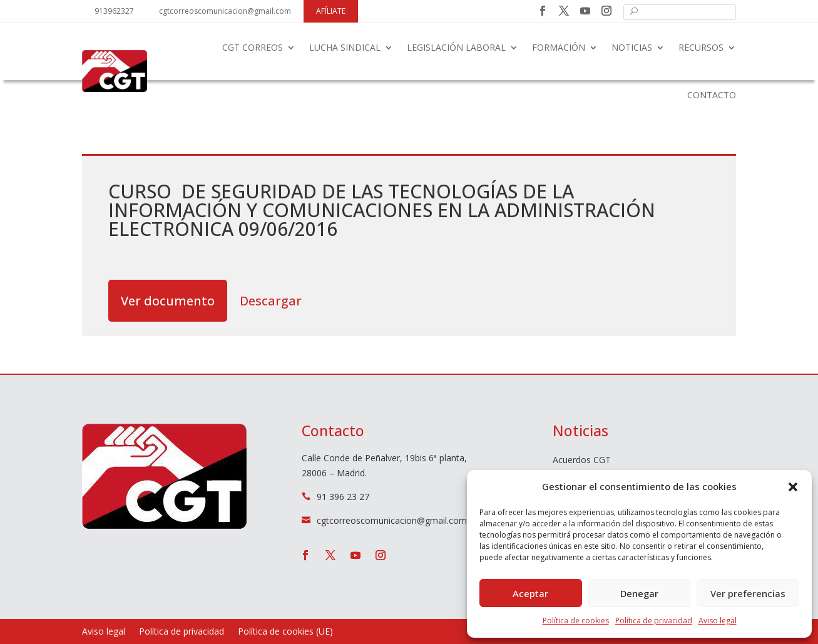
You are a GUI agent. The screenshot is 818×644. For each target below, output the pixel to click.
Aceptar (530, 593)
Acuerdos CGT (582, 461)
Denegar (639, 593)
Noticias (632, 47)
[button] (793, 487)
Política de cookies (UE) (285, 632)
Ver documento (168, 301)
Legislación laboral (456, 47)
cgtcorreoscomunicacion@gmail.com (225, 11)
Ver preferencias (748, 593)
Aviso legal (718, 621)
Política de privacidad (654, 621)
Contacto (712, 95)
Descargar (271, 301)
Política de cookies (576, 621)
